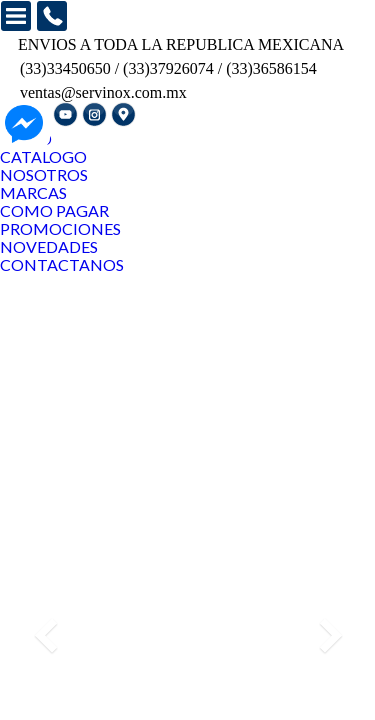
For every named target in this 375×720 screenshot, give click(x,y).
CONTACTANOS (62, 264)
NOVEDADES (49, 246)
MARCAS (33, 192)
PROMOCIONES (60, 228)
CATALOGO (43, 156)
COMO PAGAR (54, 210)
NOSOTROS (44, 174)
